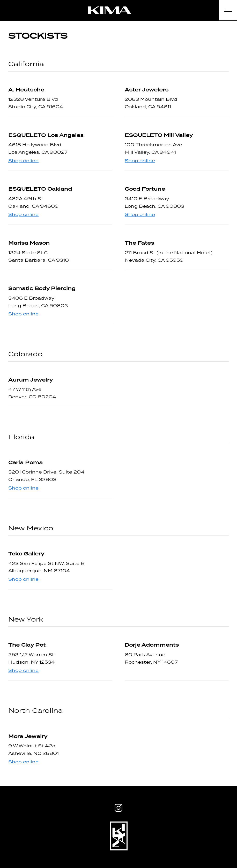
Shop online (23, 161)
